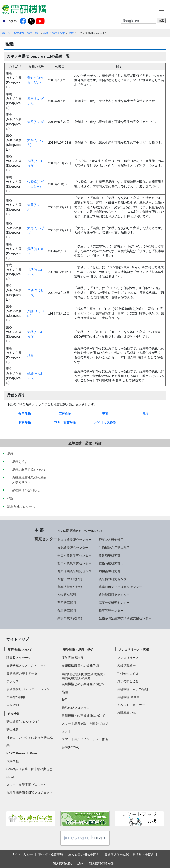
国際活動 (13, 705)
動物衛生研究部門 (111, 571)
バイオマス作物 (105, 423)
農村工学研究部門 (70, 579)
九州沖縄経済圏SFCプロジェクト (30, 793)
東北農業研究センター (73, 548)
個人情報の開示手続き (68, 864)
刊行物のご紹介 (128, 673)
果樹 (71, 33)
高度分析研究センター (114, 603)
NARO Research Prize (22, 753)
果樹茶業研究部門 (70, 618)
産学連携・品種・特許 (27, 33)
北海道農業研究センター (74, 540)
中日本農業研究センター (74, 555)
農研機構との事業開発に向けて (83, 684)
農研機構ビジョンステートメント (30, 689)
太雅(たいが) (36, 122)
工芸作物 (65, 414)
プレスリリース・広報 (133, 650)
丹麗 (30, 355)
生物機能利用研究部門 (114, 548)
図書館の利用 (16, 697)
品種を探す (58, 33)
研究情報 (14, 714)
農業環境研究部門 (111, 555)
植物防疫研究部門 (111, 563)
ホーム (6, 33)
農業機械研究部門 (70, 587)
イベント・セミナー (131, 705)
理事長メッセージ (19, 658)
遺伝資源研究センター (114, 595)
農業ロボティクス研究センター (120, 587)
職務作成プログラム (76, 708)
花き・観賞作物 (65, 423)
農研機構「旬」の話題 (133, 689)
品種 (46, 33)
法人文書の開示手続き (84, 854)
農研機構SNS (126, 713)
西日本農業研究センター (74, 563)
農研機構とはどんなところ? (26, 666)
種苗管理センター (111, 611)
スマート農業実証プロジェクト (28, 785)
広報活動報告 (126, 666)
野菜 (105, 414)
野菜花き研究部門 (111, 540)
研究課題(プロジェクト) (23, 722)
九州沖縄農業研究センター (76, 571)
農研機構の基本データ (22, 673)
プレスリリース (128, 658)
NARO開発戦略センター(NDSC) (79, 531)
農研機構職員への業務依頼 (80, 666)
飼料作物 (25, 423)
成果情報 (13, 761)
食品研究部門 (67, 611)
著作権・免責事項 (51, 854)
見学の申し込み (128, 681)
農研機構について (20, 650)
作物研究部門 (67, 595)
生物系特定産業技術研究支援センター (125, 618)
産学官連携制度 (73, 658)
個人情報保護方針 (101, 864)
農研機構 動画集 (128, 697)
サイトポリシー (22, 854)
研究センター (46, 539)
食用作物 (25, 414)
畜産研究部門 (67, 603)
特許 (65, 700)
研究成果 (13, 730)
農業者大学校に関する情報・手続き (129, 854)
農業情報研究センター (114, 579)
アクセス (13, 681)
